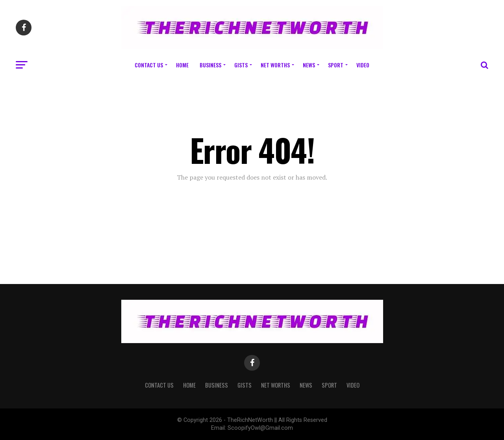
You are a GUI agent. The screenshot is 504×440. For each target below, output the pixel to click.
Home (182, 65)
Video (363, 65)
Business (210, 65)
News (309, 65)
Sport (336, 65)
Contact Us (149, 65)
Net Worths (275, 65)
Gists (241, 65)
